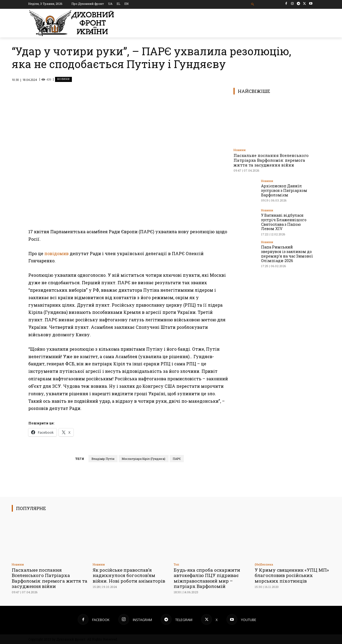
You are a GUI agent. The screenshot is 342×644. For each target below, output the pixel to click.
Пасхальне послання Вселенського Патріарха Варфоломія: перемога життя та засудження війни (271, 160)
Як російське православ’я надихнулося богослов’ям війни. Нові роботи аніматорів (129, 575)
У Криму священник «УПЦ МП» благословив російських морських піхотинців (292, 575)
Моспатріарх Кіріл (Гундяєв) (144, 459)
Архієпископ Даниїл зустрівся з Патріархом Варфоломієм (284, 190)
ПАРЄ (177, 459)
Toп (176, 564)
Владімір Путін (103, 459)
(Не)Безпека (264, 564)
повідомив (57, 253)
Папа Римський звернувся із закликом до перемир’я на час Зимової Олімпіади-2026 (287, 254)
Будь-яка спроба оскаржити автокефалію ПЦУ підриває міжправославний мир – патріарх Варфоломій (207, 578)
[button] (253, 4)
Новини (63, 79)
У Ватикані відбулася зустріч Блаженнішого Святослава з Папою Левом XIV (284, 222)
